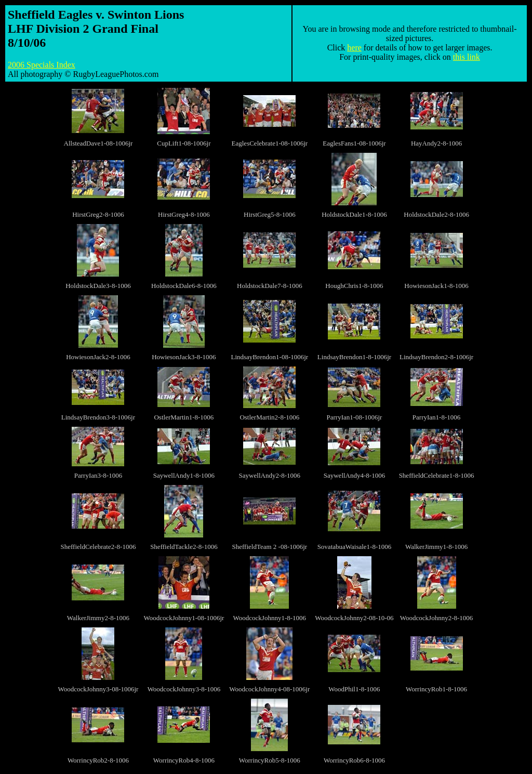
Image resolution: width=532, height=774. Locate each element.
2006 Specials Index (42, 65)
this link (467, 57)
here (354, 48)
